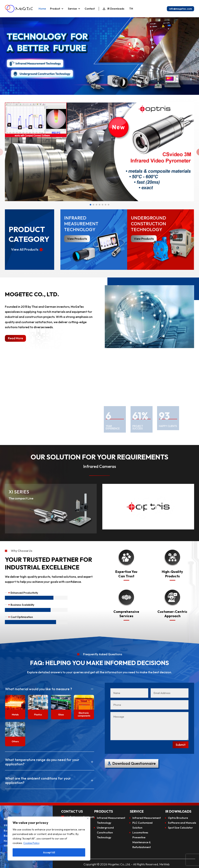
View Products (144, 239)
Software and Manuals (182, 823)
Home (42, 9)
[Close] (88, 818)
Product (55, 9)
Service (72, 9)
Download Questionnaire (134, 763)
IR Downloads (114, 9)
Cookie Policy (31, 843)
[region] (49, 839)
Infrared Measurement (111, 818)
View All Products (25, 249)
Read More (15, 338)
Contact (90, 9)
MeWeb (164, 864)
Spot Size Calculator (180, 828)
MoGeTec (77, 307)
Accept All (49, 852)
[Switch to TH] (131, 9)
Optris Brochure (178, 818)
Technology (104, 823)
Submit (181, 745)
